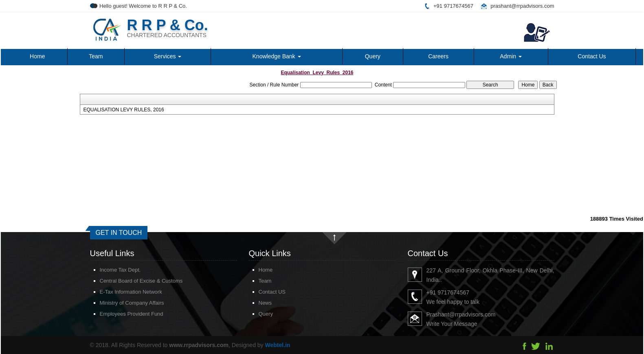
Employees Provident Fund (122, 314)
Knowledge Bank (277, 56)
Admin (511, 56)
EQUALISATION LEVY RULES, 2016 (123, 110)
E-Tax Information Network (121, 292)
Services (168, 56)
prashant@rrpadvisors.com (522, 6)
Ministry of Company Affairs (122, 303)
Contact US (262, 292)
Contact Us (592, 56)
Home (37, 56)
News (256, 303)
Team (96, 56)
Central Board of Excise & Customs (132, 281)
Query (373, 56)
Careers (438, 56)
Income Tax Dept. (111, 270)
